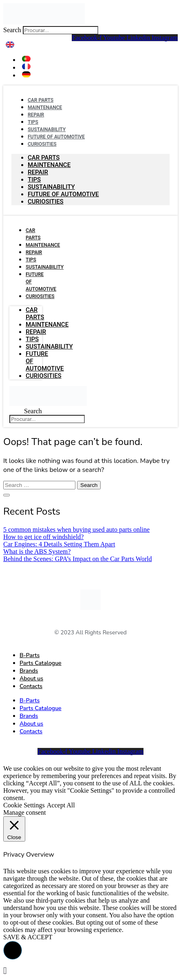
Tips (34, 180)
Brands (29, 671)
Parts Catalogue (41, 663)
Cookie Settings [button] (24, 805)
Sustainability (51, 187)
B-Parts (30, 655)
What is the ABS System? (37, 551)
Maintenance (45, 107)
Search (12, 30)
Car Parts (44, 158)
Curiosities (42, 144)
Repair (38, 172)
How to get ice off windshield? (43, 537)
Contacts (31, 686)
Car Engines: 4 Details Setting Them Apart (59, 544)
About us (31, 679)
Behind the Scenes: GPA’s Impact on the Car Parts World (77, 559)
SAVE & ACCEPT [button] (28, 937)
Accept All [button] (61, 805)
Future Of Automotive (63, 194)
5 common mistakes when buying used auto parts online (76, 529)
